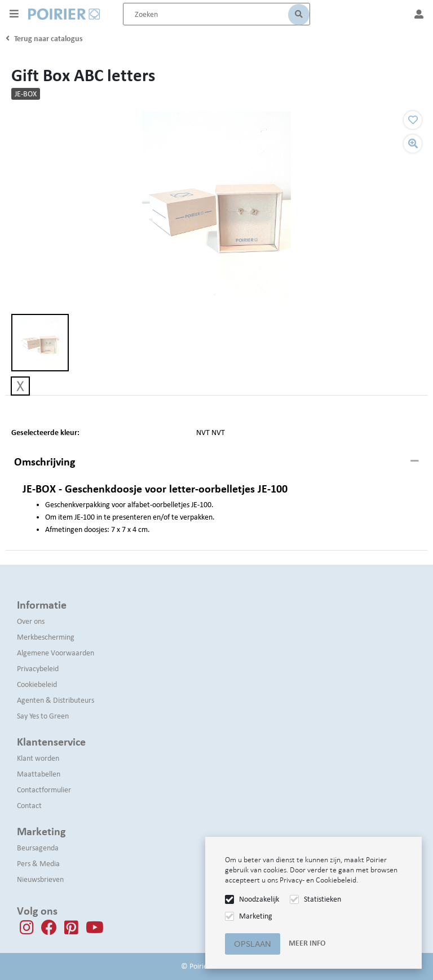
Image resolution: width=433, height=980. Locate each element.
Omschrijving (45, 462)
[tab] (216, 462)
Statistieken (322, 899)
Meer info (307, 943)
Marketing (256, 916)
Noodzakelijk (259, 899)
